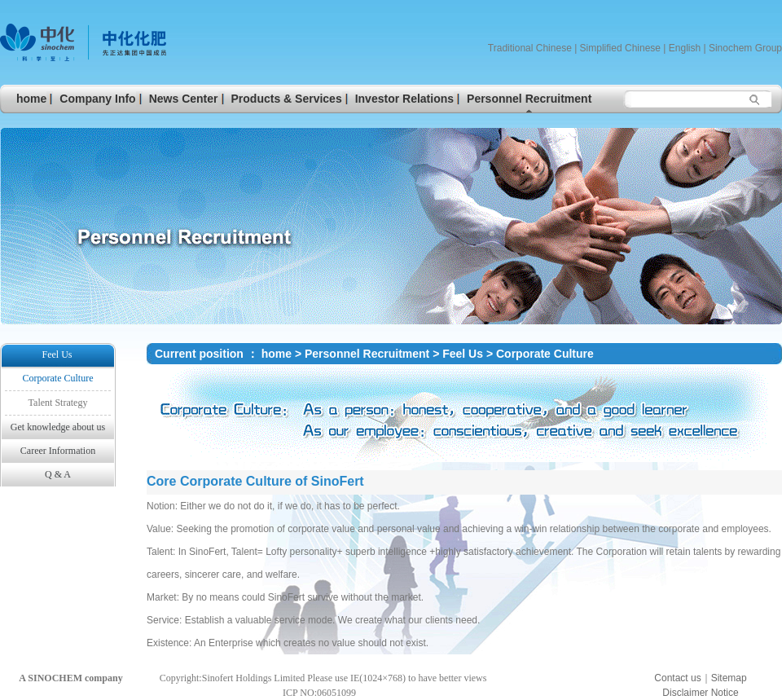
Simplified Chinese (620, 48)
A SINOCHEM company (70, 678)
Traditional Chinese (530, 48)
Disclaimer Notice (700, 693)
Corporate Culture (545, 354)
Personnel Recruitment (367, 354)
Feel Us (464, 354)
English (685, 48)
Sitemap (729, 678)
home (277, 354)
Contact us (677, 678)
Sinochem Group (745, 48)
